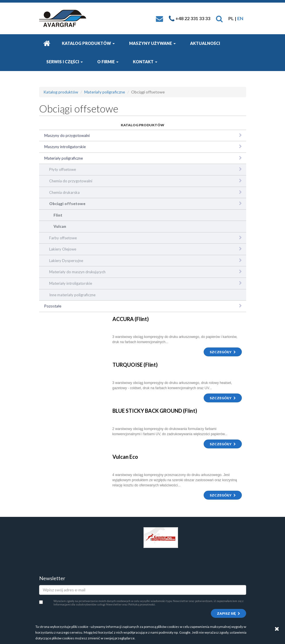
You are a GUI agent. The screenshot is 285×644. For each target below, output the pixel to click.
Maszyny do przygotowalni (67, 135)
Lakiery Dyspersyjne (66, 261)
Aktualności (205, 43)
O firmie (108, 62)
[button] (219, 18)
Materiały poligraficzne (105, 92)
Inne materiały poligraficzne (72, 295)
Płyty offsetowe (63, 169)
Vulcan (60, 226)
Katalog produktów (88, 43)
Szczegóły (223, 352)
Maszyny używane (152, 43)
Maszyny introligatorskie (65, 147)
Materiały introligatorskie (71, 283)
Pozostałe (53, 306)
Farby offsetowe (63, 238)
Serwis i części (65, 62)
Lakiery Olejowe (63, 249)
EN (240, 18)
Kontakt (145, 62)
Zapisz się (228, 613)
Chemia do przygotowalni (71, 181)
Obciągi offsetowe (67, 204)
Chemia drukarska (64, 192)
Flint (58, 215)
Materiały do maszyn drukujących (77, 272)
